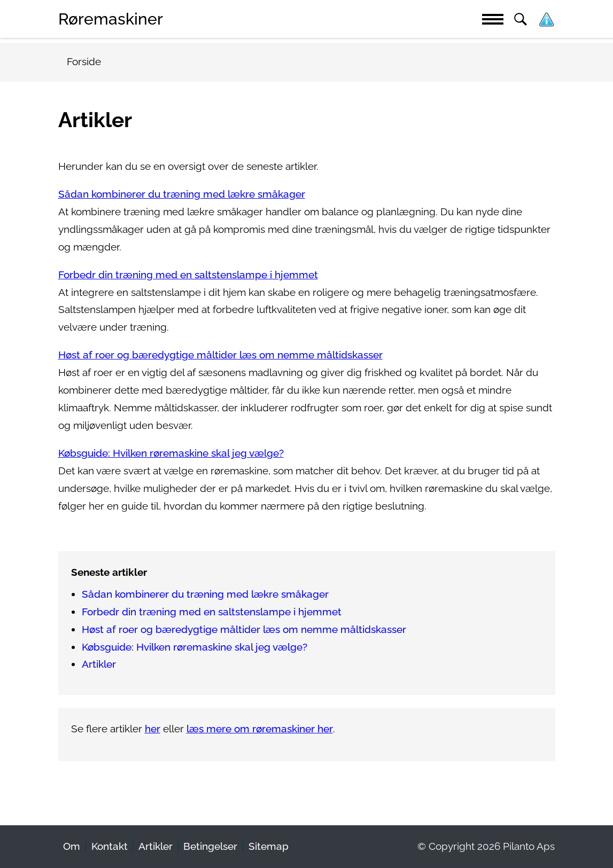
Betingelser (210, 846)
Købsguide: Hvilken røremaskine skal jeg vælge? (171, 453)
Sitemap (269, 846)
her (153, 729)
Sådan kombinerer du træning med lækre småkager (182, 194)
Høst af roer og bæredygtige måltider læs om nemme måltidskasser (220, 355)
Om (72, 846)
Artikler (99, 664)
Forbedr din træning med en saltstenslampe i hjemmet (188, 275)
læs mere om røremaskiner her (260, 729)
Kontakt (110, 846)
